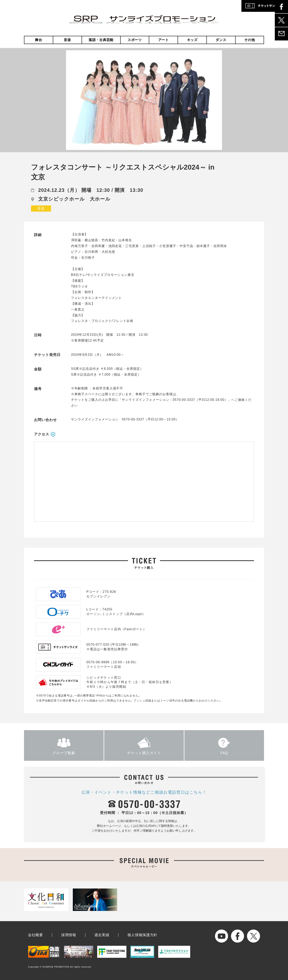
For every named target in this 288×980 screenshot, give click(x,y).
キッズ (192, 40)
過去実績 (102, 935)
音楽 (67, 40)
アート (163, 40)
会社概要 (35, 935)
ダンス (221, 40)
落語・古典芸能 (101, 40)
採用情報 (69, 935)
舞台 (38, 40)
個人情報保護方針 (142, 935)
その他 (249, 40)
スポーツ (135, 40)
